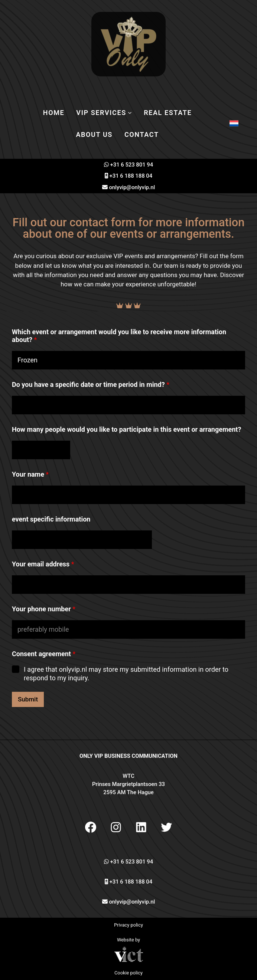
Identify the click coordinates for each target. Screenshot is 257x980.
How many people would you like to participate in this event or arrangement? (126, 429)
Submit (28, 699)
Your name (30, 474)
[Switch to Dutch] (234, 124)
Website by (128, 940)
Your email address (43, 564)
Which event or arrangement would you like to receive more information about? (119, 336)
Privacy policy (128, 925)
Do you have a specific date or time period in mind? (91, 384)
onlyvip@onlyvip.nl (132, 187)
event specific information (51, 519)
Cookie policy (128, 973)
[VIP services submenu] (130, 113)
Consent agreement (44, 654)
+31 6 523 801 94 (132, 165)
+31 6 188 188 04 (131, 176)
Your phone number (44, 609)
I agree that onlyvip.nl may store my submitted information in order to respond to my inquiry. (126, 674)
